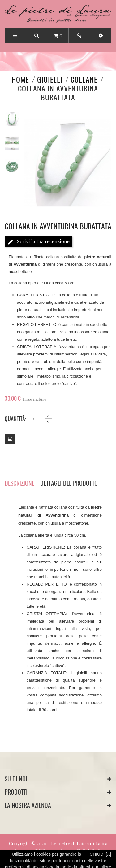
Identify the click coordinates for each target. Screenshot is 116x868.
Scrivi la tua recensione (39, 242)
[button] (101, 35)
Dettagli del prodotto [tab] (69, 483)
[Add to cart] (10, 439)
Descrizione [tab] (19, 483)
